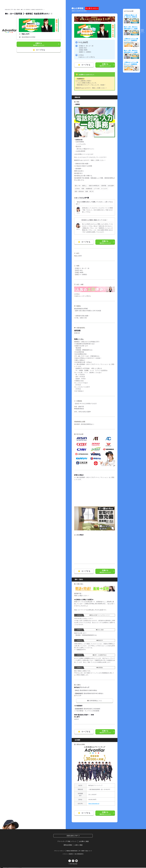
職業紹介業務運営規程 (72, 851)
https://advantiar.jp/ (94, 804)
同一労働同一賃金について (85, 851)
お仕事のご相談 (84, 842)
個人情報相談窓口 (79, 854)
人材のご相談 (78, 845)
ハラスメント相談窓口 (68, 854)
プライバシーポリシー (59, 851)
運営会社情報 (68, 845)
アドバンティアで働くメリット (67, 842)
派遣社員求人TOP (72, 836)
